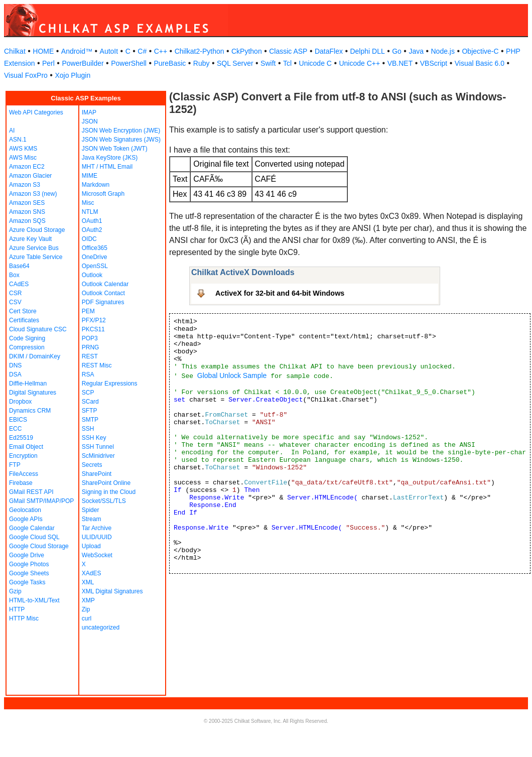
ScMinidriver (98, 456)
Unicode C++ (359, 63)
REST (90, 356)
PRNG (91, 347)
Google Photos (29, 564)
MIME (90, 176)
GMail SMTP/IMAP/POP (41, 501)
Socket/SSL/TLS (104, 501)
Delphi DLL (367, 51)
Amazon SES (27, 203)
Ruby (202, 63)
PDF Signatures (103, 302)
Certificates (24, 320)
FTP (15, 465)
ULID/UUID (97, 537)
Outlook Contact (103, 293)
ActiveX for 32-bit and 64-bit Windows (280, 293)
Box (14, 275)
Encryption (23, 456)
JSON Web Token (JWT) (115, 149)
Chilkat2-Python (199, 51)
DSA (15, 374)
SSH (88, 429)
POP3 (90, 338)
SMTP (90, 420)
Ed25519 (21, 438)
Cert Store (23, 311)
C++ (161, 51)
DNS (15, 365)
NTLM (90, 212)
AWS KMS (23, 149)
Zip (86, 609)
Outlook (92, 275)
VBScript (434, 63)
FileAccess (24, 474)
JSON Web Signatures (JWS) (121, 140)
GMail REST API (31, 492)
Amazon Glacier (30, 176)
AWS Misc (23, 158)
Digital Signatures (33, 393)
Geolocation (25, 510)
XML (88, 582)
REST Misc (97, 365)
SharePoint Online (106, 483)
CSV (15, 302)
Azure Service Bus (34, 248)
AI (12, 131)
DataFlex (329, 51)
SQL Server (235, 63)
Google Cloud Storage (39, 546)
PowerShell (129, 63)
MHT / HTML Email (107, 167)
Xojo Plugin (73, 75)
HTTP (17, 609)
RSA (88, 374)
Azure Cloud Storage (37, 230)
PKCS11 (93, 329)
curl (87, 618)
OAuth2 (92, 230)
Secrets (92, 465)
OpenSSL (95, 266)
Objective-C (480, 51)
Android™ (77, 51)
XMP (88, 600)
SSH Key (94, 438)
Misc (88, 203)
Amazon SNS (27, 212)
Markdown (96, 185)
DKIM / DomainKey (35, 356)
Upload (91, 546)
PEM (88, 311)
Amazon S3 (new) (33, 194)
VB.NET (400, 63)
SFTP (90, 411)
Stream (92, 519)
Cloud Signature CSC (38, 329)
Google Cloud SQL (34, 537)
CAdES (19, 284)
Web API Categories (36, 112)
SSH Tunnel (98, 447)
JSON (90, 121)
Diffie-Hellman (28, 384)
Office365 (95, 248)
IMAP (89, 112)
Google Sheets (29, 573)
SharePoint (97, 474)
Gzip (15, 591)
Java (416, 51)
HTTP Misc (24, 618)
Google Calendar (32, 528)
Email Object (26, 447)
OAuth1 (92, 221)
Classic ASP (288, 51)
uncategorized (101, 627)
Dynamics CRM (30, 411)
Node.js (443, 51)
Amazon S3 (25, 185)
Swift (268, 63)
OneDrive (95, 257)
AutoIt (109, 51)
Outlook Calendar (105, 284)
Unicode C (315, 63)
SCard (90, 402)
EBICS (18, 420)
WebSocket (97, 555)
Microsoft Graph (103, 194)
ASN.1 (18, 140)
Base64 (19, 266)
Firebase (21, 483)
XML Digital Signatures (112, 591)
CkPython (247, 51)
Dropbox (20, 402)
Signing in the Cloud (109, 492)
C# (142, 51)
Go (397, 51)
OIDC (89, 239)
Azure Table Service (36, 257)
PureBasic (170, 63)
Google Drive (27, 555)
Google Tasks (27, 582)
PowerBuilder (83, 63)
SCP (88, 393)
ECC (15, 429)
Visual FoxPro (26, 75)
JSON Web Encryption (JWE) (121, 131)
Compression (27, 347)
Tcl (287, 63)
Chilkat (15, 51)
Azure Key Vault (30, 239)
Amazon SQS (27, 221)
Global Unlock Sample (232, 375)
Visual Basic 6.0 (480, 63)
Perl (48, 63)
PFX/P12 (94, 320)
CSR (15, 293)
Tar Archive (97, 528)
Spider (91, 510)
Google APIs (26, 519)
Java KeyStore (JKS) (110, 158)
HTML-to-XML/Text (34, 600)
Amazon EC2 (27, 167)
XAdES (92, 573)
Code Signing (27, 338)
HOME (43, 51)
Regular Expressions (110, 384)
